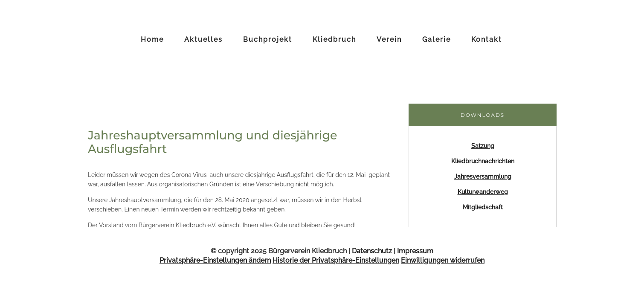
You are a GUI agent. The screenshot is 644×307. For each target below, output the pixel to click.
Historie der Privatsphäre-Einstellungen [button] (336, 260)
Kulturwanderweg (483, 192)
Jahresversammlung (483, 177)
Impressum (415, 251)
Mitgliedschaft (483, 207)
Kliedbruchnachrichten (483, 161)
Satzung (483, 146)
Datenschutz (372, 251)
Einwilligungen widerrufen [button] (443, 260)
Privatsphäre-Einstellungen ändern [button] (215, 260)
